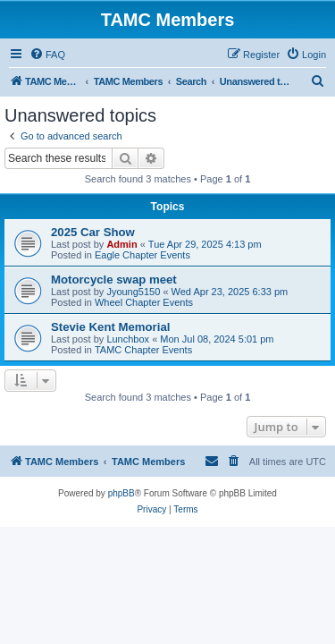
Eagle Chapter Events (142, 255)
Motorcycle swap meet (114, 280)
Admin (121, 244)
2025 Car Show (93, 232)
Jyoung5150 (133, 292)
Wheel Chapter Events (144, 302)
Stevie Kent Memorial (110, 327)
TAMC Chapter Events (143, 350)
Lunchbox (128, 339)
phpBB (121, 493)
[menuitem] (47, 55)
